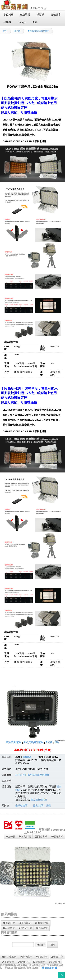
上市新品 (25, 923)
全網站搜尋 (21, 805)
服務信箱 (48, 968)
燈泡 (57, 742)
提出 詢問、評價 (42, 805)
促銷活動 (9, 923)
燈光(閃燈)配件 (13, 742)
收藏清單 (42, 957)
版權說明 (39, 962)
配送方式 (57, 837)
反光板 (49, 742)
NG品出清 (25, 928)
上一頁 (10, 837)
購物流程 (26, 957)
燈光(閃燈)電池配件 (33, 742)
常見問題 (54, 962)
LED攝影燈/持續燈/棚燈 (38, 31)
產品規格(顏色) (39, 800)
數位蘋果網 (9, 957)
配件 (5, 31)
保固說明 (8, 962)
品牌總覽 (9, 928)
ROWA (27, 757)
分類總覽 (42, 928)
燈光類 (17, 31)
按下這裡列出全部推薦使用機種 (32, 775)
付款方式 (41, 837)
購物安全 (24, 962)
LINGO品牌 (42, 923)
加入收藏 (25, 837)
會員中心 (57, 957)
